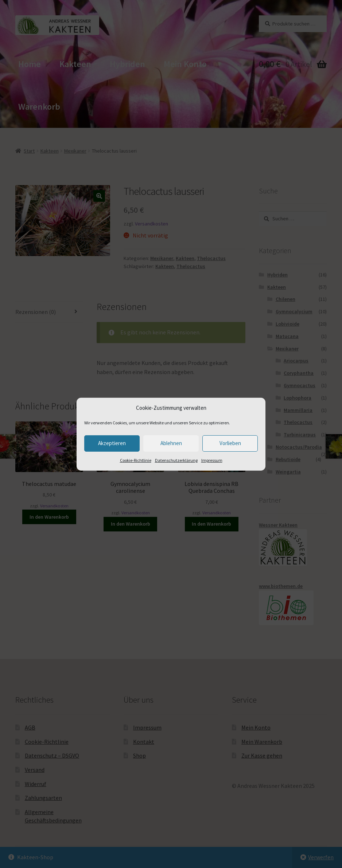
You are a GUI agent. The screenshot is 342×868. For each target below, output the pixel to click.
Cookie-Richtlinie (136, 460)
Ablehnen (171, 443)
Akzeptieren (112, 443)
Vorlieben (230, 443)
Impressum (212, 460)
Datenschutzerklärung (176, 460)
